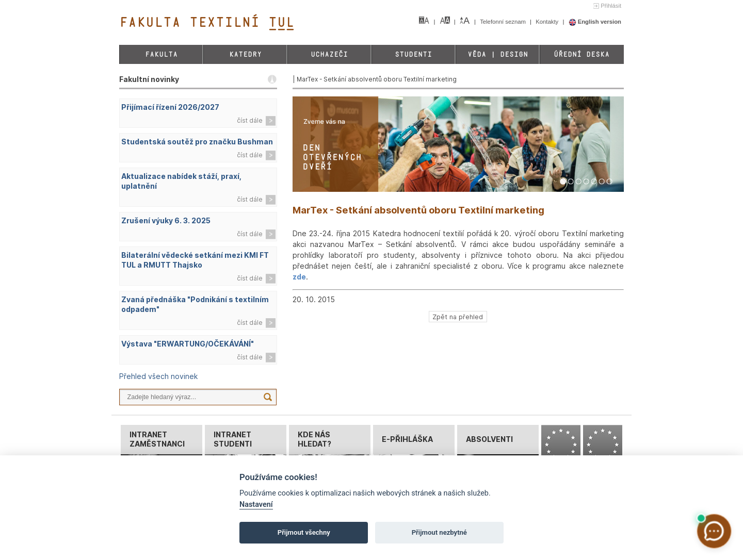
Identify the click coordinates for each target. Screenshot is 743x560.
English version (595, 22)
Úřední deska (582, 54)
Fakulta (161, 54)
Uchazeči (329, 54)
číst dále (250, 120)
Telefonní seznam (504, 22)
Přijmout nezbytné (439, 532)
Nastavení (256, 505)
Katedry (245, 54)
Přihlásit (611, 6)
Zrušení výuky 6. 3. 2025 (166, 220)
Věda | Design (498, 54)
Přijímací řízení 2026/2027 (170, 107)
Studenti (413, 54)
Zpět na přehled (458, 316)
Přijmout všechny (304, 532)
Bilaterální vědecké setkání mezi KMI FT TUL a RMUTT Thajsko (195, 260)
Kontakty (548, 22)
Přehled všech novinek (158, 376)
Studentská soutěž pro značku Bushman (197, 142)
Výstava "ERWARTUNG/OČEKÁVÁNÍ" (188, 344)
